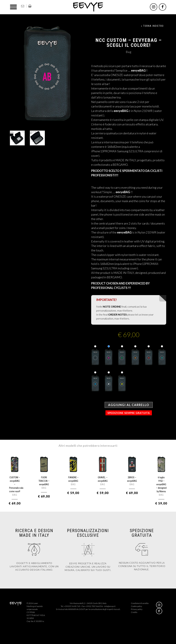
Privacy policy (137, 609)
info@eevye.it (110, 606)
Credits (134, 612)
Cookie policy (136, 606)
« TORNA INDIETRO (152, 26)
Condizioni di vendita (140, 603)
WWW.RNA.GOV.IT (77, 609)
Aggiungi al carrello (129, 405)
